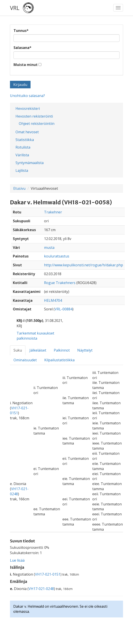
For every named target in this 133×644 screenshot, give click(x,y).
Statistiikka (25, 140)
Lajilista (22, 170)
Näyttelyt (85, 350)
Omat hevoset (27, 132)
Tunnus (21, 31)
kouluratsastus (57, 256)
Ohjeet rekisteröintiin (37, 124)
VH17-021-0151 (48, 574)
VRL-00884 (64, 309)
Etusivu (19, 188)
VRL (15, 8)
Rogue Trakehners (60, 283)
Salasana (22, 48)
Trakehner (53, 212)
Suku (18, 350)
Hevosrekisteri (28, 108)
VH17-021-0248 (41, 589)
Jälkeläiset (38, 350)
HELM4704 (53, 300)
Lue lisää (17, 560)
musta (49, 248)
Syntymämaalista (30, 163)
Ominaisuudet (25, 360)
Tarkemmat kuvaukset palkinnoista (35, 336)
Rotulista (23, 147)
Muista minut (26, 65)
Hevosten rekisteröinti (34, 116)
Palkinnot (62, 350)
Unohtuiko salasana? (27, 96)
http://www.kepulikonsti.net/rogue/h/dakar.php (84, 265)
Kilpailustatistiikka (59, 360)
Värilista (22, 155)
